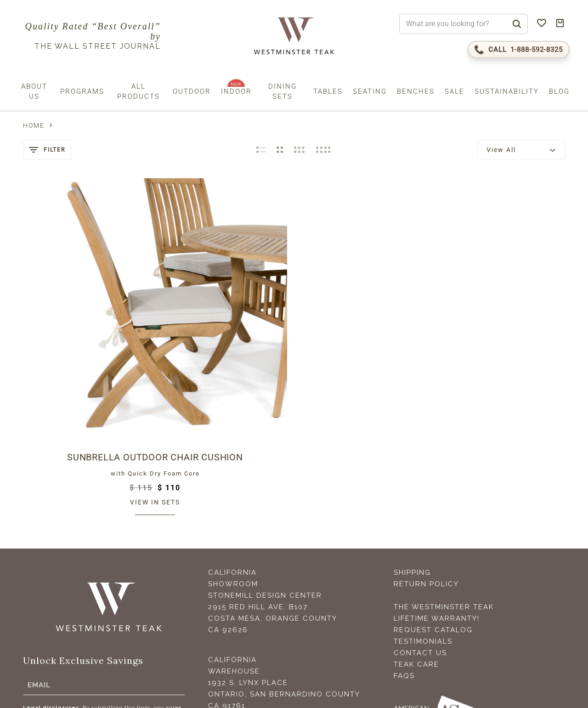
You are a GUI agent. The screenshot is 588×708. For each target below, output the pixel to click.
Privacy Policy (117, 624)
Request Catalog (433, 491)
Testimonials (423, 503)
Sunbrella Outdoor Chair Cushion (86, 318)
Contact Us (420, 514)
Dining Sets (283, 91)
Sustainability (507, 91)
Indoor (236, 91)
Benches (416, 91)
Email (39, 546)
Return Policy (426, 445)
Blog (559, 91)
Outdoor (192, 91)
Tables (328, 91)
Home (34, 125)
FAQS (404, 537)
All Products (139, 91)
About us (34, 91)
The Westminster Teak (444, 468)
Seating (370, 91)
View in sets (86, 363)
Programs (82, 91)
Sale (455, 91)
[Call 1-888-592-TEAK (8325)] (519, 50)
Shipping (412, 434)
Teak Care (416, 526)
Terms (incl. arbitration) (56, 624)
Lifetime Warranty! (437, 480)
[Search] (517, 24)
